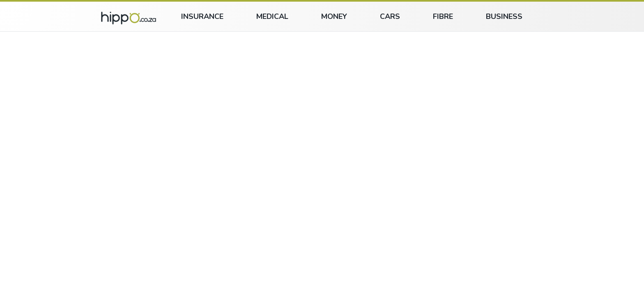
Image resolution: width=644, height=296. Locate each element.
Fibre (443, 16)
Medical (272, 16)
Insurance (202, 16)
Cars (390, 16)
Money (334, 16)
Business (504, 16)
